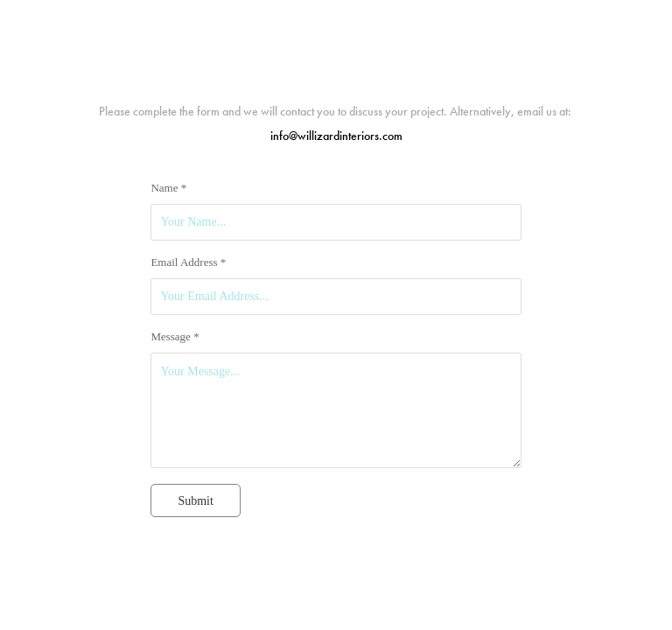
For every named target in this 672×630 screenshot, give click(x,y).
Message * (175, 337)
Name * (168, 188)
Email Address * (188, 262)
